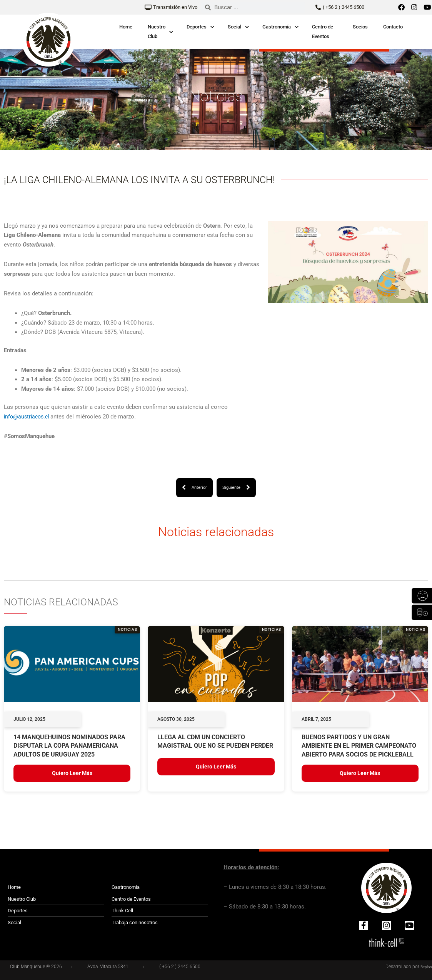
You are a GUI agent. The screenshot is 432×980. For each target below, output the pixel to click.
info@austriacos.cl (28, 417)
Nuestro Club (157, 32)
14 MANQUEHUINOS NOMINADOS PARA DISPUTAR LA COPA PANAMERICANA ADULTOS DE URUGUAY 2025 (69, 746)
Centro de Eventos (323, 32)
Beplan (425, 967)
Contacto (393, 27)
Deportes (197, 27)
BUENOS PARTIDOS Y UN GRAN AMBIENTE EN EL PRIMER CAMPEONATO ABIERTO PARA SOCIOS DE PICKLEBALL (359, 746)
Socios (360, 27)
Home (126, 27)
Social (234, 27)
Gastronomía (277, 27)
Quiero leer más (72, 773)
